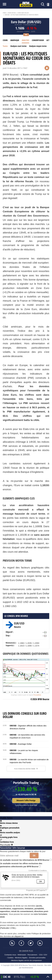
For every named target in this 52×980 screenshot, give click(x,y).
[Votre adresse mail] (14, 856)
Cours (5, 40)
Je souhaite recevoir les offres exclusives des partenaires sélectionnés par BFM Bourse (21, 865)
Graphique (15, 40)
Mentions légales (21, 958)
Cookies (10, 958)
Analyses (25, 40)
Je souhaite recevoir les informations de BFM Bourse (26, 860)
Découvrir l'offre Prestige (26, 800)
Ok (34, 856)
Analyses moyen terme (38, 46)
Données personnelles (37, 958)
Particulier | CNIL (8, 928)
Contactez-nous (10, 955)
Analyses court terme (18, 46)
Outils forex (6, 818)
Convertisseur (38, 40)
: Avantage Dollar (21, 744)
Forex (4, 13)
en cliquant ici (18, 936)
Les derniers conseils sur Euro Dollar (25, 715)
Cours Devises (12, 13)
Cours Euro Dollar (23, 13)
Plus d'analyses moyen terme (26, 769)
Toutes (5, 46)
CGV (45, 955)
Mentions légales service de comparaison (26, 960)
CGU (41, 955)
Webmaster (22, 955)
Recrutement (32, 955)
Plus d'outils (6, 845)
